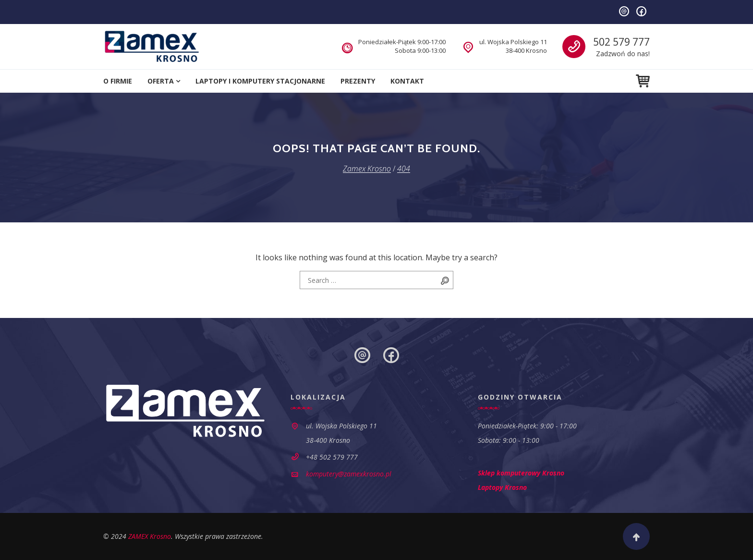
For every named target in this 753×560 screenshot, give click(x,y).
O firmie (118, 81)
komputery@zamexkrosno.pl (349, 474)
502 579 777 (621, 42)
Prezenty (358, 81)
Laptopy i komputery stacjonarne (260, 81)
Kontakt (407, 81)
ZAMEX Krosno (150, 536)
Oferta (161, 81)
